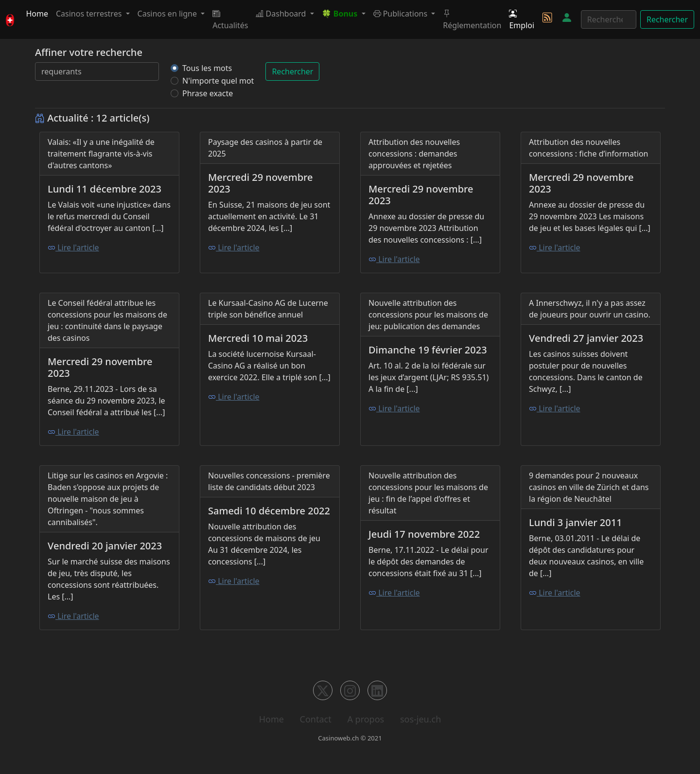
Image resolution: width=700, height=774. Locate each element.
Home (37, 14)
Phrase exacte (208, 93)
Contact (316, 719)
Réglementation (472, 19)
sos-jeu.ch (420, 719)
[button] (344, 14)
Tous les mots (207, 68)
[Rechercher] (609, 19)
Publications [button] (402, 14)
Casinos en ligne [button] (168, 14)
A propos (366, 719)
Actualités (230, 19)
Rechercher (667, 19)
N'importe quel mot (218, 81)
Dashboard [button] (282, 14)
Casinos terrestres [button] (90, 14)
